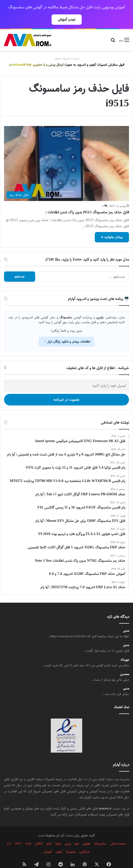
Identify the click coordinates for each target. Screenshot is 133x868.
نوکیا (58, 832)
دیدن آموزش (67, 19)
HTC (18, 832)
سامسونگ (100, 832)
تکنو (49, 832)
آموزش (48, 840)
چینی (68, 832)
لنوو (77, 832)
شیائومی (84, 840)
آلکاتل (39, 832)
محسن (125, 663)
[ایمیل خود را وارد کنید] (66, 375)
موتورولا (71, 840)
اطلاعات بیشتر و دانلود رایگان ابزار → (66, 330)
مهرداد (125, 649)
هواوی (86, 832)
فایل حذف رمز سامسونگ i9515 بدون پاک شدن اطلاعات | (87, 201)
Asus (28, 832)
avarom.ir (105, 797)
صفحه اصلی (118, 832)
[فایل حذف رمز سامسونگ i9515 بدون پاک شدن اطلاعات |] (66, 152)
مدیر (126, 620)
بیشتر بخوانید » (112, 226)
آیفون (59, 840)
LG (9, 832)
